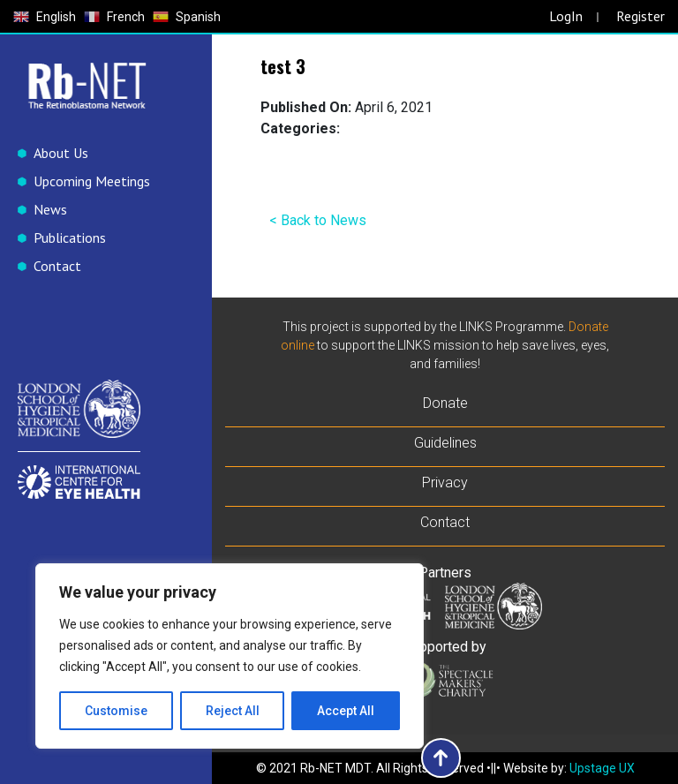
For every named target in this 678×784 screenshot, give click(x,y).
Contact (57, 266)
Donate (445, 403)
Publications (70, 237)
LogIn (566, 16)
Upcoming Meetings (92, 181)
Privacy (445, 482)
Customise (116, 711)
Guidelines (445, 443)
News (50, 209)
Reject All (233, 711)
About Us (61, 153)
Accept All (346, 711)
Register (640, 16)
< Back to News (318, 220)
